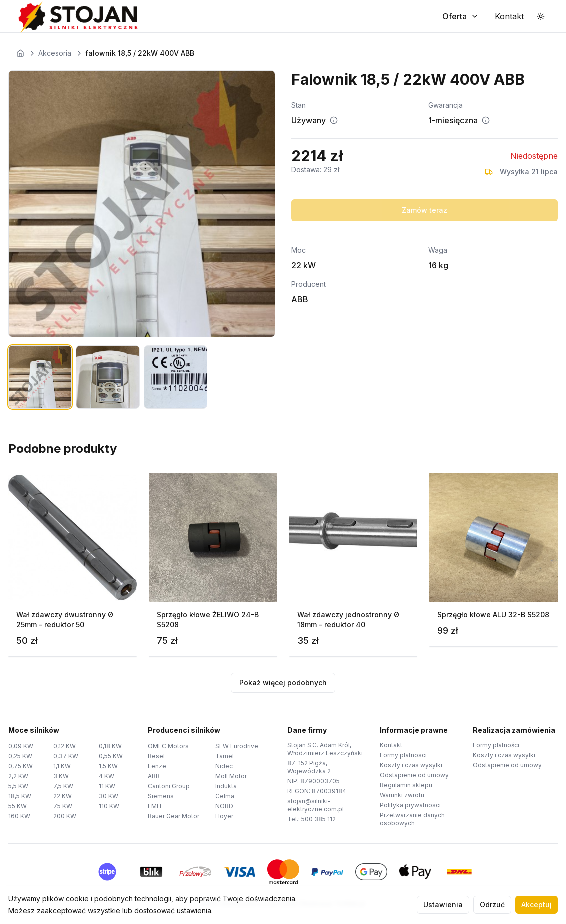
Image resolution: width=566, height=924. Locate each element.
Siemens (161, 796)
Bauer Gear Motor (173, 816)
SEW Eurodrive (237, 746)
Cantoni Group (169, 786)
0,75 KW (20, 766)
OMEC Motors (168, 746)
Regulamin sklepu (406, 785)
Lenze (157, 766)
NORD (224, 806)
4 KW (106, 776)
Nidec (224, 766)
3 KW (61, 776)
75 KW (63, 806)
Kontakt (391, 745)
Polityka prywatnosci (410, 805)
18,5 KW (20, 796)
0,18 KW (110, 746)
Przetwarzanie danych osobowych (412, 819)
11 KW (107, 786)
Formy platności (496, 745)
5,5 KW (18, 786)
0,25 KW (20, 756)
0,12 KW (64, 746)
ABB (154, 776)
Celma (225, 796)
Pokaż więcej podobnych (283, 682)
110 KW (109, 806)
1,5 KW (108, 766)
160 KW (19, 816)
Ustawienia (443, 905)
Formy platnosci (403, 755)
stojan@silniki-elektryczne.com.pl (316, 805)
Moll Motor (231, 776)
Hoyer (224, 816)
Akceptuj (537, 905)
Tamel (224, 756)
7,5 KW (63, 786)
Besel (156, 756)
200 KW (65, 816)
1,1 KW (62, 766)
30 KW (108, 796)
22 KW (62, 796)
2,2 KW (18, 776)
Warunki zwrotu (402, 795)
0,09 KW (21, 746)
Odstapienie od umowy (414, 775)
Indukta (226, 786)
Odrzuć (492, 905)
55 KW (17, 806)
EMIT (155, 806)
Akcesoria (55, 53)
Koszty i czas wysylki (411, 765)
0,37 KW (66, 756)
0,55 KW (111, 756)
